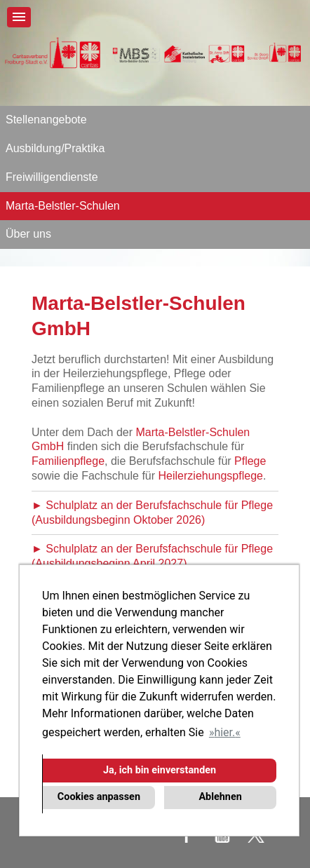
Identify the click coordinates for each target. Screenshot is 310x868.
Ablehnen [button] (220, 797)
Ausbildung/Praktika (55, 148)
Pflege (250, 461)
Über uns (28, 234)
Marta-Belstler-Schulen (63, 206)
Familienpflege (68, 461)
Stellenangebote (46, 120)
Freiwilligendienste (52, 177)
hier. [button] (224, 732)
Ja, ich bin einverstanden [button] (160, 770)
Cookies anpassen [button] (99, 797)
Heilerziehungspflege (211, 476)
